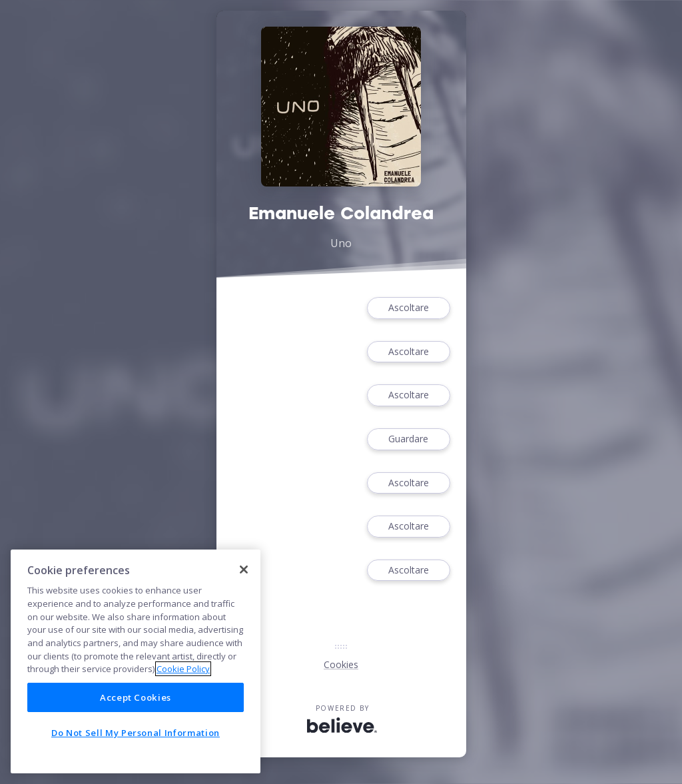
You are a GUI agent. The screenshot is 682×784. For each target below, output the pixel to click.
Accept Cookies (136, 697)
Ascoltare (408, 308)
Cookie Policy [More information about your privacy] (183, 669)
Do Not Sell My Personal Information (136, 733)
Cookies (341, 664)
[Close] (244, 570)
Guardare (408, 439)
